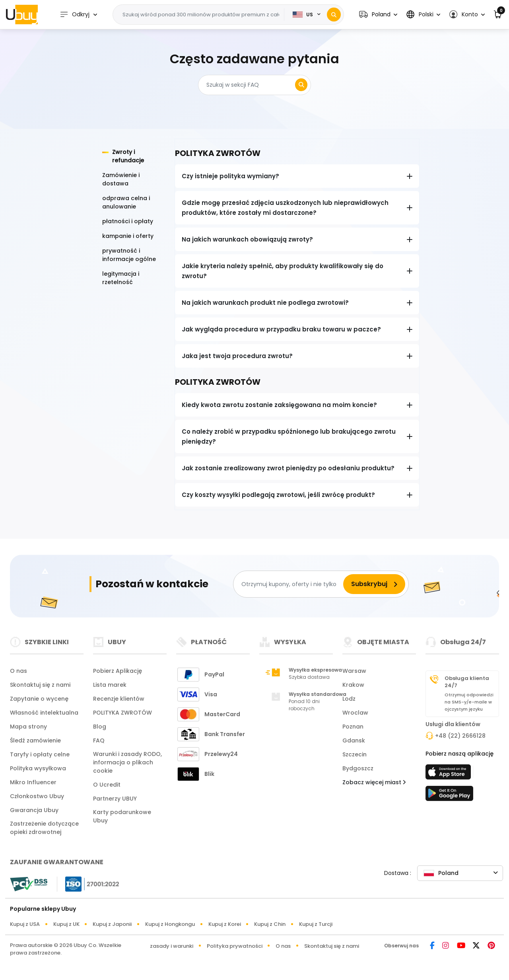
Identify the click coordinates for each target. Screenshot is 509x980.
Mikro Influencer (33, 782)
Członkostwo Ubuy (37, 796)
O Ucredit (107, 785)
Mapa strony (28, 727)
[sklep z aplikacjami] (449, 774)
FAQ (99, 740)
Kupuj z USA (25, 924)
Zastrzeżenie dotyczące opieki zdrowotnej (44, 828)
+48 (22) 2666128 (460, 736)
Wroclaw (355, 713)
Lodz (349, 699)
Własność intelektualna (44, 713)
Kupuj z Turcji (316, 924)
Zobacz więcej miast (374, 782)
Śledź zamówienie (35, 740)
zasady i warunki (172, 946)
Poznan (353, 727)
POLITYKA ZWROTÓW (122, 713)
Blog (100, 727)
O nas (18, 671)
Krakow (353, 685)
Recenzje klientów (119, 699)
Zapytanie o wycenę (39, 699)
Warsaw (354, 671)
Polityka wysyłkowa (38, 768)
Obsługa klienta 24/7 (467, 682)
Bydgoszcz (358, 768)
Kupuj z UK (66, 924)
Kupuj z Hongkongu (170, 924)
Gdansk (354, 740)
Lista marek (110, 685)
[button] (378, 15)
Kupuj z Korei (225, 924)
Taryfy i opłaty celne (40, 754)
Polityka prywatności (235, 946)
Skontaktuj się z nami (40, 685)
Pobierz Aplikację (118, 671)
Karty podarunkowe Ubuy (122, 816)
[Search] (334, 15)
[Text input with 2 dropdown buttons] (201, 15)
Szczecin (355, 754)
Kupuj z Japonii (112, 924)
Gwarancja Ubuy (34, 810)
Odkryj (75, 15)
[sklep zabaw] (449, 796)
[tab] (133, 156)
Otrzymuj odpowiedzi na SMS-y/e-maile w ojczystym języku (469, 702)
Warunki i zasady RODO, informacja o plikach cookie (127, 762)
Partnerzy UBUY (115, 799)
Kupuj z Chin (270, 924)
